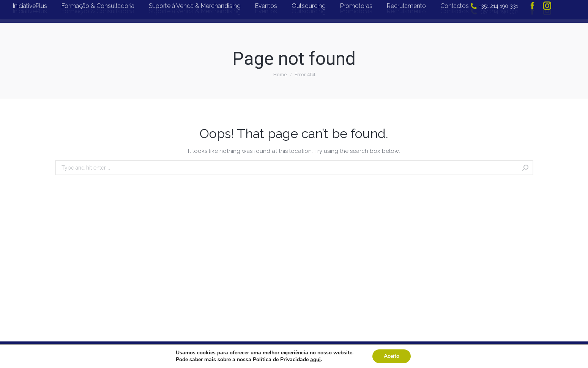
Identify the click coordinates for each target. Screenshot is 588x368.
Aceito (392, 356)
